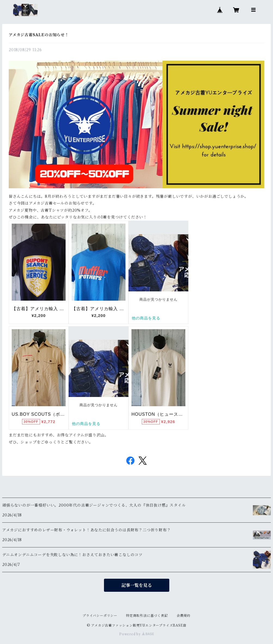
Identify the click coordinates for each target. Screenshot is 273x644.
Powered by (136, 634)
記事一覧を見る (137, 585)
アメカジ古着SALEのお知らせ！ (39, 35)
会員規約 (184, 616)
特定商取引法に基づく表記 (147, 616)
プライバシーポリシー (100, 616)
